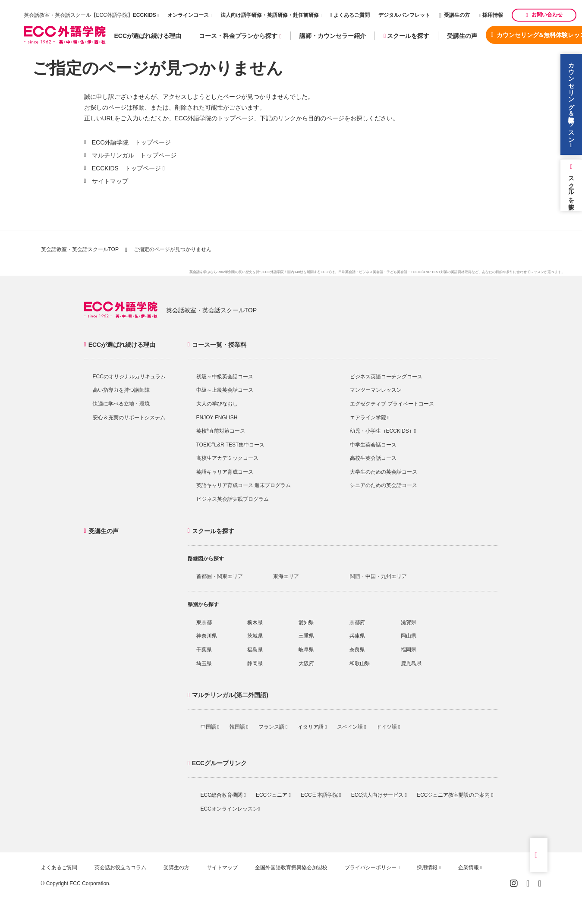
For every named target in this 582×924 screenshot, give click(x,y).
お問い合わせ (544, 15)
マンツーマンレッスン (376, 390)
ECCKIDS (145, 15)
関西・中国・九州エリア (378, 576)
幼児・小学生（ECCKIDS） (383, 431)
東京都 (204, 622)
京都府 (357, 622)
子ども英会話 (397, 272)
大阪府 (306, 663)
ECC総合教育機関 (223, 795)
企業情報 (470, 867)
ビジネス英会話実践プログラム (233, 499)
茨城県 (255, 636)
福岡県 (409, 650)
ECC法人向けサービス (379, 795)
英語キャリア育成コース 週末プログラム (244, 485)
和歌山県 (360, 663)
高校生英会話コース (373, 458)
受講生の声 (462, 36)
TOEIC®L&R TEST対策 (429, 272)
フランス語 (273, 727)
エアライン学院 (370, 418)
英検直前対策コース (221, 431)
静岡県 (255, 663)
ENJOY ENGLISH (217, 418)
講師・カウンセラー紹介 (333, 36)
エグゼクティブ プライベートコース (392, 404)
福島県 (255, 650)
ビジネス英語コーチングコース (386, 377)
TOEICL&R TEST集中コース (231, 445)
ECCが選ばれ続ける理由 (148, 36)
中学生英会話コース (373, 445)
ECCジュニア (273, 795)
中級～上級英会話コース (225, 390)
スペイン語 (352, 727)
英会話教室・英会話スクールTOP (80, 249)
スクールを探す (406, 36)
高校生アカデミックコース (227, 458)
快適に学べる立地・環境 (121, 404)
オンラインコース (188, 15)
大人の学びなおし (217, 404)
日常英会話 (347, 272)
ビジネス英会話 (371, 272)
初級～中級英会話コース (225, 377)
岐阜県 (306, 650)
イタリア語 (312, 727)
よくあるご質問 (350, 15)
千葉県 (204, 650)
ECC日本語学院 (321, 795)
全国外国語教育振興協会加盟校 (291, 867)
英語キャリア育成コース (225, 472)
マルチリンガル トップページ (134, 155)
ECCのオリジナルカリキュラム (129, 377)
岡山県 (409, 636)
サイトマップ (110, 181)
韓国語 (239, 727)
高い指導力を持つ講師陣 (121, 390)
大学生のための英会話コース (384, 472)
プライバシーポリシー (372, 867)
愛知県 (306, 622)
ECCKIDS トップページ (126, 168)
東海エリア (286, 576)
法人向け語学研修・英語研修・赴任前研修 (270, 15)
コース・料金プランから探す (240, 36)
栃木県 (255, 622)
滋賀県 (409, 622)
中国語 (210, 727)
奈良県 (357, 650)
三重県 (306, 636)
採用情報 (491, 15)
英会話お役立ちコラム (120, 867)
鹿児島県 (411, 663)
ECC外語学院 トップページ (132, 142)
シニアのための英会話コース (384, 485)
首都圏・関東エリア (220, 576)
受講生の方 (454, 15)
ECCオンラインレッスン (230, 809)
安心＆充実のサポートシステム (129, 418)
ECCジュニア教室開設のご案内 (455, 795)
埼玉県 (204, 663)
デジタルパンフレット (404, 15)
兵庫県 (357, 636)
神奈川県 (207, 636)
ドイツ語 (388, 727)
